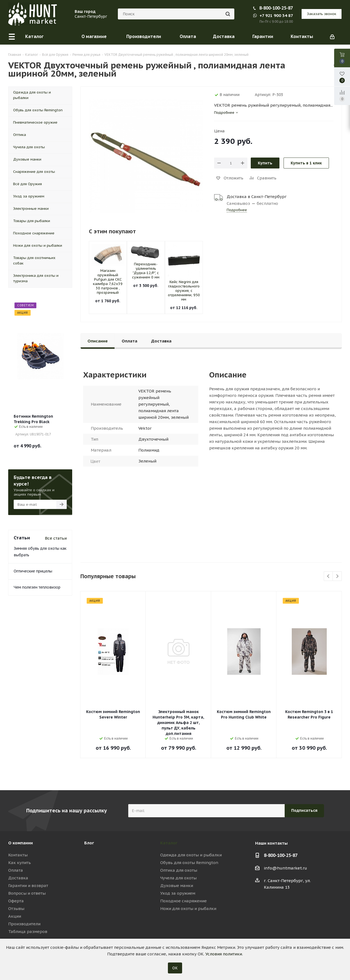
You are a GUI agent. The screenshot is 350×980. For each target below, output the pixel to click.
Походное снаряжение (183, 901)
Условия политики (224, 954)
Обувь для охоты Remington (189, 863)
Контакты (18, 855)
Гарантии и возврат (28, 886)
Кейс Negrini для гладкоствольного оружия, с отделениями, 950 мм (184, 291)
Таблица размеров (28, 931)
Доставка (18, 878)
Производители (24, 924)
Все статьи (56, 538)
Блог (89, 843)
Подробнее (237, 210)
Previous (329, 576)
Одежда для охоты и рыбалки (191, 855)
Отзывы (16, 908)
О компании (21, 843)
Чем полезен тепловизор (37, 587)
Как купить (20, 863)
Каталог (169, 843)
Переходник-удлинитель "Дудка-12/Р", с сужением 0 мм (146, 271)
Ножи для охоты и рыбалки (188, 908)
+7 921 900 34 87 (273, 15)
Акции (15, 916)
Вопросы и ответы (27, 893)
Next (337, 576)
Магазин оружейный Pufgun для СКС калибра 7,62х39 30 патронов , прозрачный (108, 282)
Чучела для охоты (178, 878)
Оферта (16, 901)
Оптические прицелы (33, 571)
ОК (175, 968)
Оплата (16, 870)
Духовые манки (177, 886)
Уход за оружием (178, 893)
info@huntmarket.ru (285, 868)
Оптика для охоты (179, 870)
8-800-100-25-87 (276, 8)
